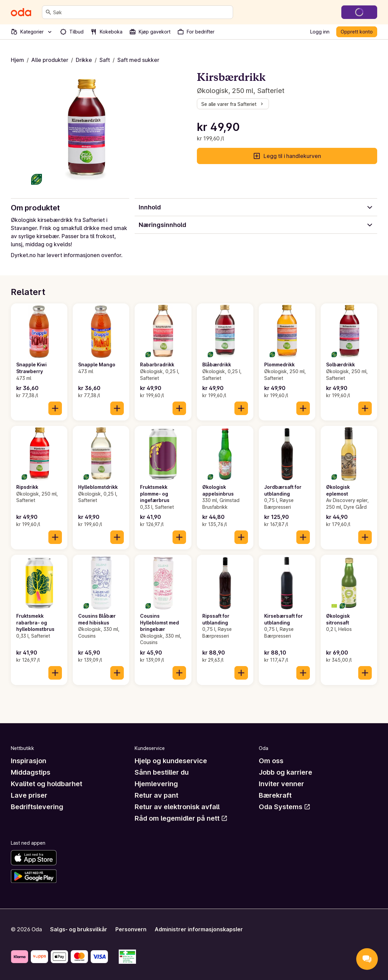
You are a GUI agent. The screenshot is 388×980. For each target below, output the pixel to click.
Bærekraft (275, 795)
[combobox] (142, 12)
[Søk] (48, 12)
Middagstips (31, 772)
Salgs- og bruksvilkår (79, 929)
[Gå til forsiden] (21, 12)
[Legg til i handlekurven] (55, 408)
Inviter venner (281, 784)
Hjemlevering (156, 784)
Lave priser (29, 795)
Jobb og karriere (286, 772)
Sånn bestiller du (162, 772)
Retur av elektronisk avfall (177, 807)
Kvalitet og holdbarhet (47, 784)
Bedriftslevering (37, 807)
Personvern (131, 929)
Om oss (271, 761)
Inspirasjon (29, 761)
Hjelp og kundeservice (171, 761)
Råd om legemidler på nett (181, 818)
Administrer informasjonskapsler (199, 929)
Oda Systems (285, 807)
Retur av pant (156, 795)
